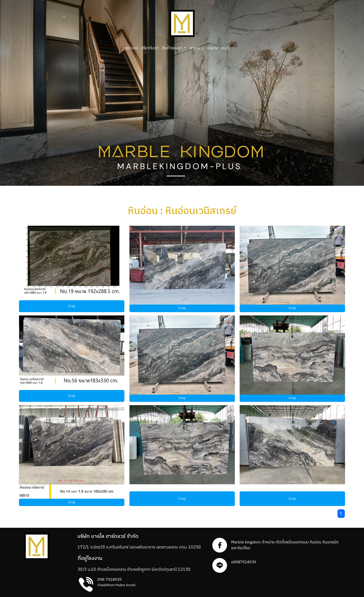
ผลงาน (212, 48)
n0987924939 (244, 562)
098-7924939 (109, 580)
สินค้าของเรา (173, 48)
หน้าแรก (131, 48)
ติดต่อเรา (229, 48)
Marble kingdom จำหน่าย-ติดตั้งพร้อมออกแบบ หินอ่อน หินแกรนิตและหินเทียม (285, 545)
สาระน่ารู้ (197, 48)
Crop (72, 306)
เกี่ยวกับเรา (150, 48)
